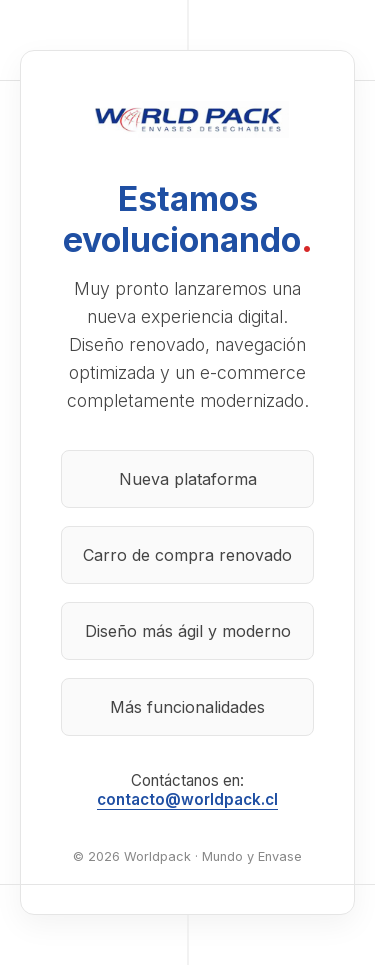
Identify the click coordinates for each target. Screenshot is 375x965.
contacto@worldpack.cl (187, 799)
